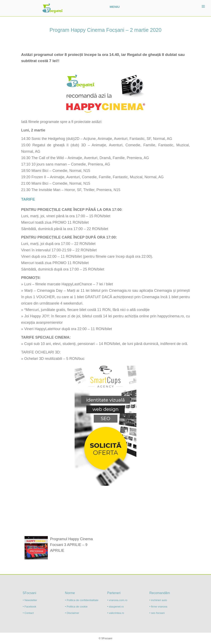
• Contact (28, 613)
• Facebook (30, 607)
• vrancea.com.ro (117, 600)
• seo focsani (157, 613)
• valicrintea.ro (116, 613)
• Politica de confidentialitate (82, 600)
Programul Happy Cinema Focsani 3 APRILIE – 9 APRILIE (71, 545)
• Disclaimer (72, 613)
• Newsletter (30, 600)
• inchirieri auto (158, 600)
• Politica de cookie (76, 607)
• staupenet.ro (115, 607)
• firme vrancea (158, 607)
